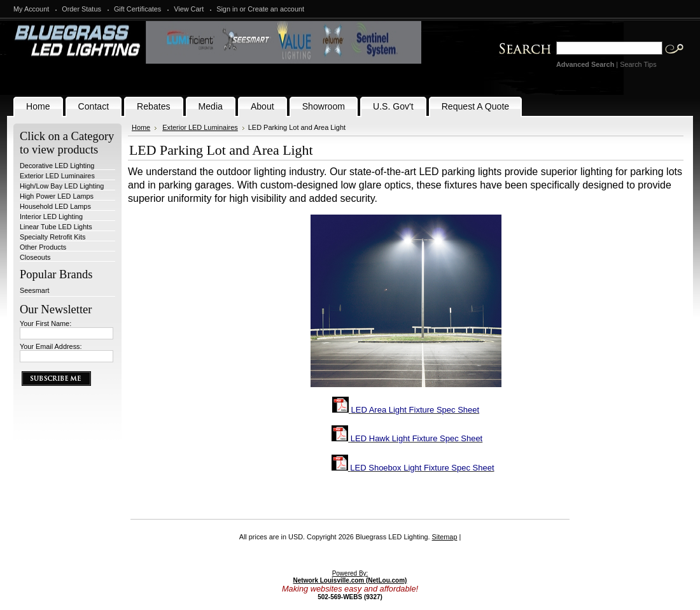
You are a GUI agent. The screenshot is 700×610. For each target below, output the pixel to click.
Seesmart (35, 290)
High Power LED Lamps (57, 196)
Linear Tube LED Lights (56, 227)
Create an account (276, 9)
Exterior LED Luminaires (57, 176)
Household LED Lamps (55, 206)
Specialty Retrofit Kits (52, 237)
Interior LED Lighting (51, 216)
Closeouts (35, 257)
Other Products (43, 247)
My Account (31, 9)
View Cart (189, 9)
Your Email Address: (51, 346)
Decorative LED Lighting (57, 166)
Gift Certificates (137, 9)
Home (141, 127)
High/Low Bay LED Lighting (62, 186)
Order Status (81, 9)
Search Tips (638, 64)
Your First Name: (45, 323)
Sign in (227, 9)
